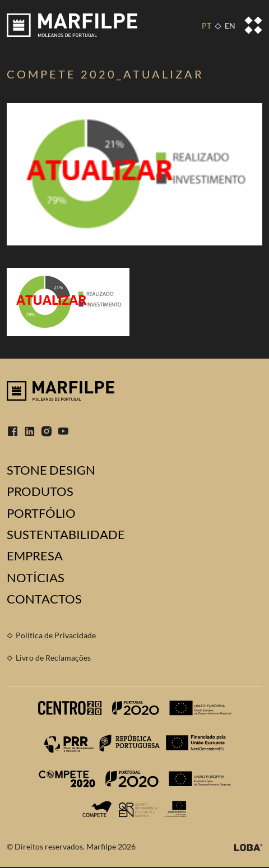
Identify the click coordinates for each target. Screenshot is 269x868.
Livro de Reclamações (53, 658)
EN (230, 25)
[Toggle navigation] (253, 25)
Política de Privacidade (56, 635)
